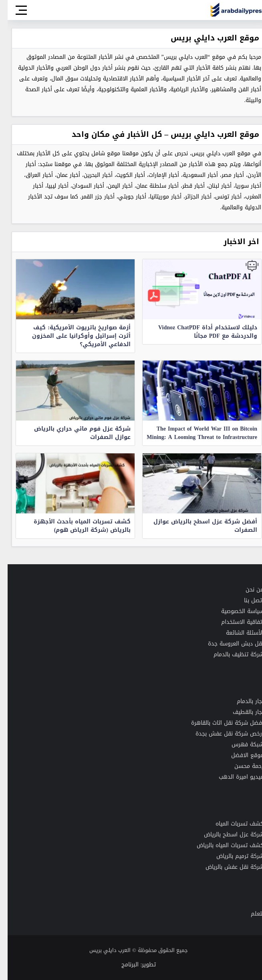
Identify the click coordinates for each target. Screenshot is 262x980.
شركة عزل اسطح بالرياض (226, 835)
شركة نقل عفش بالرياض (227, 867)
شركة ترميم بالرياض (232, 856)
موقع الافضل (240, 755)
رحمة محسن (241, 766)
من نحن (247, 590)
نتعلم (250, 914)
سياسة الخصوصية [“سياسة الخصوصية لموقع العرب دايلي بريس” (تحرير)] (235, 611)
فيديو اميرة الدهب (234, 777)
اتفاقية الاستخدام (235, 622)
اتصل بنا (246, 600)
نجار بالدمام (243, 701)
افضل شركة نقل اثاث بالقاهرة (220, 723)
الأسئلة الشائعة (237, 633)
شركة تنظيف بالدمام (231, 654)
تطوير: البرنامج (131, 965)
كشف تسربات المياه (232, 824)
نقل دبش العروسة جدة (228, 644)
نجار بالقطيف (241, 712)
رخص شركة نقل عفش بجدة (221, 734)
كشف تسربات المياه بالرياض (223, 845)
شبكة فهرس (240, 745)
